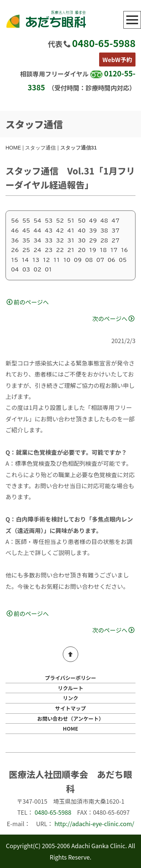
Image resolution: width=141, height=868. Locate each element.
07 (100, 260)
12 (46, 260)
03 (26, 270)
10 (67, 260)
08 (89, 260)
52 (60, 221)
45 (26, 231)
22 (60, 250)
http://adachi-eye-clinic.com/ (94, 824)
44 (37, 231)
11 (57, 260)
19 (93, 250)
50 (82, 221)
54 (37, 221)
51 (71, 221)
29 (93, 241)
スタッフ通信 (40, 148)
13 (36, 260)
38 (104, 231)
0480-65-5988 (104, 43)
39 (93, 231)
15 (15, 260)
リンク (70, 698)
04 (15, 270)
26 (15, 250)
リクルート (70, 688)
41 (71, 231)
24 (37, 250)
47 (115, 221)
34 (37, 241)
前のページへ (28, 302)
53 (49, 221)
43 (49, 231)
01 (48, 270)
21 (71, 250)
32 (60, 241)
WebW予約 (117, 60)
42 (60, 231)
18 (103, 250)
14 (25, 260)
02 (37, 270)
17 (114, 250)
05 (123, 260)
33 (49, 241)
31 (71, 241)
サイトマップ (70, 708)
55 (26, 221)
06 (111, 260)
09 (78, 260)
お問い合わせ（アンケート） (70, 718)
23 (49, 250)
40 (82, 231)
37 (115, 231)
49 (93, 221)
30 (82, 241)
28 (104, 241)
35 (26, 241)
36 (15, 241)
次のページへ (113, 318)
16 (124, 250)
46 (15, 231)
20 (82, 250)
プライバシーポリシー (70, 678)
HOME (13, 148)
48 (104, 221)
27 (115, 241)
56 (15, 221)
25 (26, 250)
